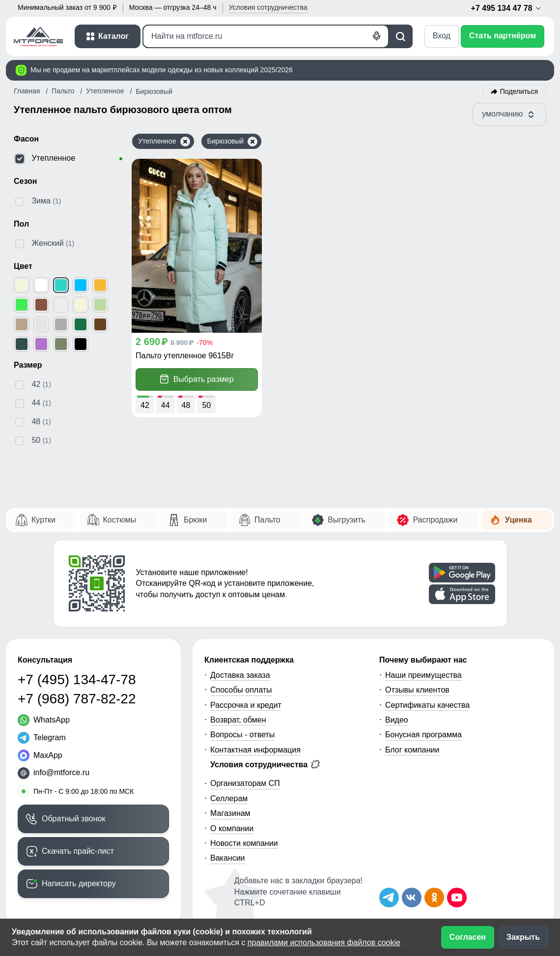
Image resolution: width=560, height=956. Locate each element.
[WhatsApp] (44, 720)
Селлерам (229, 798)
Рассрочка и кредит (246, 705)
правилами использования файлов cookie (324, 942)
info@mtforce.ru (61, 772)
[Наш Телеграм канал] (389, 898)
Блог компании (412, 750)
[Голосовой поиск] (377, 36)
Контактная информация (255, 750)
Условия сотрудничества (265, 764)
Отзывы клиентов (417, 690)
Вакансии (228, 858)
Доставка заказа (240, 675)
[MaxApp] (40, 755)
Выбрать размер (197, 379)
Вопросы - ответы (242, 735)
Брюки (195, 520)
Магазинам (230, 813)
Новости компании (244, 843)
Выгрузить (347, 520)
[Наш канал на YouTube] (457, 898)
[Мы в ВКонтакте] (412, 898)
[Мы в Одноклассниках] (434, 898)
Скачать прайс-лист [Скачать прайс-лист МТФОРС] (78, 851)
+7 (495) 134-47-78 (77, 680)
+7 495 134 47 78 (507, 8)
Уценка (518, 520)
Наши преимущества (423, 675)
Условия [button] (268, 7)
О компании (232, 828)
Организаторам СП (245, 783)
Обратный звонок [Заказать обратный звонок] (73, 819)
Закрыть (523, 937)
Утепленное (164, 142)
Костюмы (120, 520)
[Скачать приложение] (462, 573)
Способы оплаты (241, 690)
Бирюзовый (233, 142)
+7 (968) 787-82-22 (77, 699)
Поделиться (519, 91)
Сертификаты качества (427, 705)
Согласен (468, 937)
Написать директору (79, 884)
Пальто (267, 520)
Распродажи (435, 520)
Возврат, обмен (238, 720)
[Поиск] (266, 36)
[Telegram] (42, 738)
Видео (397, 720)
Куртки (43, 520)
